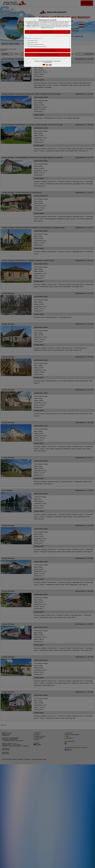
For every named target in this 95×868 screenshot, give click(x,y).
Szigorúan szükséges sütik (35, 38)
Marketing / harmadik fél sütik (36, 45)
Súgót (42, 27)
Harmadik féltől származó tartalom (37, 47)
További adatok (48, 62)
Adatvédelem (49, 61)
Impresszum (57, 61)
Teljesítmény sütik (32, 43)
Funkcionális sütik (32, 40)
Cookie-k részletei (39, 61)
